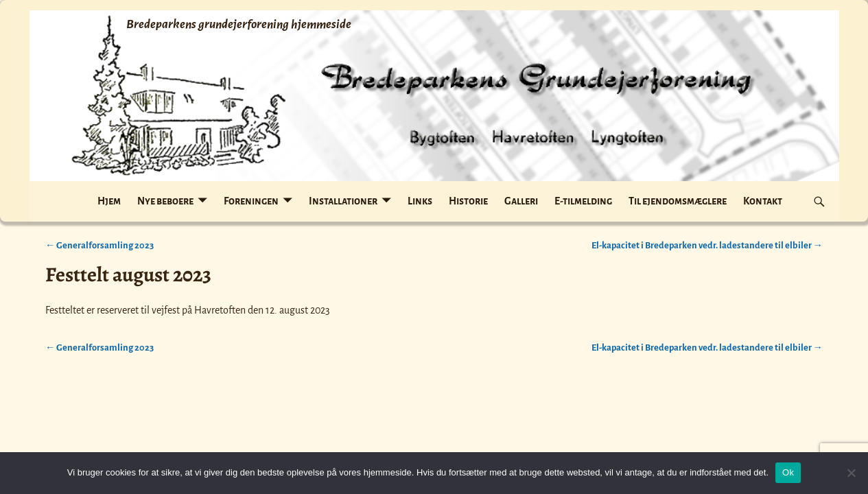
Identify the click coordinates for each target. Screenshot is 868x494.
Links (420, 201)
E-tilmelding (583, 201)
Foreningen (251, 201)
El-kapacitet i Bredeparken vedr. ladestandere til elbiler (707, 245)
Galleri (521, 201)
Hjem (109, 201)
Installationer (343, 201)
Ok (788, 472)
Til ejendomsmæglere (678, 201)
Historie (468, 201)
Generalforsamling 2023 (99, 245)
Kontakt (763, 201)
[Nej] (851, 473)
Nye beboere (165, 201)
